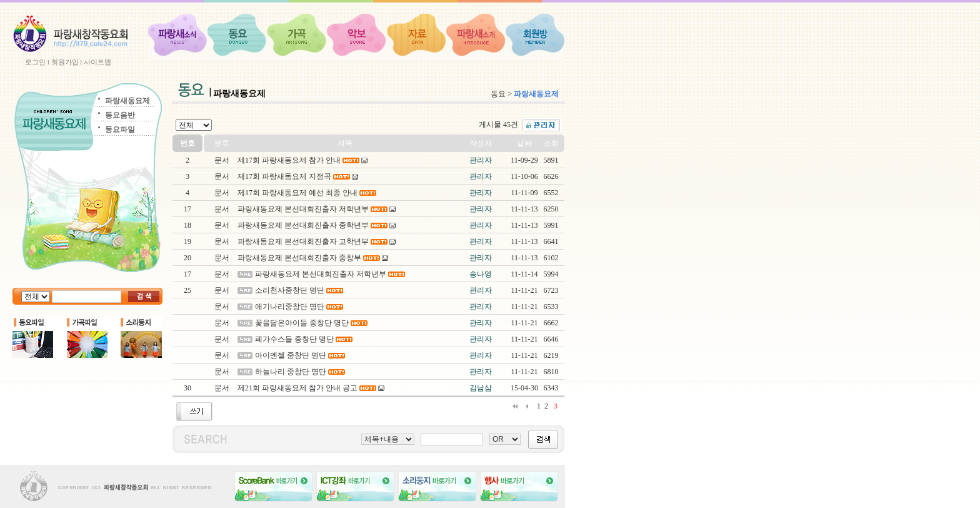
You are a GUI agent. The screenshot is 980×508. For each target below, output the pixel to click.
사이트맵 (97, 62)
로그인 (35, 62)
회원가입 (65, 62)
